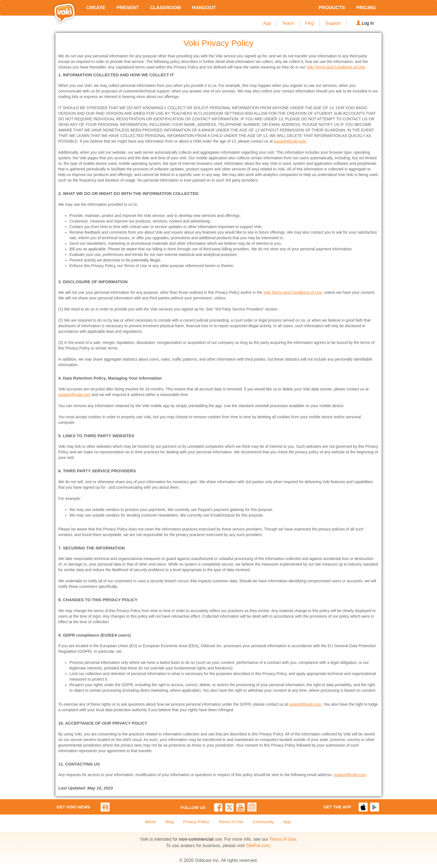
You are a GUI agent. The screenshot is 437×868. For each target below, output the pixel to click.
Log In (365, 23)
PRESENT (128, 8)
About (150, 822)
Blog (169, 822)
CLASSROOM (165, 8)
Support (333, 23)
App (267, 23)
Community (263, 822)
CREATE (96, 8)
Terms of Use (231, 822)
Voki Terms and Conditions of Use (336, 67)
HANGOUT (204, 8)
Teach (288, 23)
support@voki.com (290, 141)
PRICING (366, 8)
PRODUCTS (332, 8)
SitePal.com (258, 846)
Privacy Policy (196, 822)
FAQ (310, 23)
